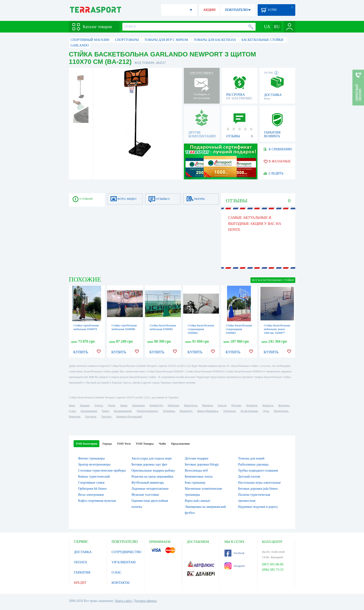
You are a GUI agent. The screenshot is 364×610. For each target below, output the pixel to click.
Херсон (222, 405)
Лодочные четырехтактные (150, 489)
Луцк (266, 411)
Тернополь (229, 411)
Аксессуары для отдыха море (152, 458)
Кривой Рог (156, 405)
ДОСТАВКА (83, 552)
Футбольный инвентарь (148, 483)
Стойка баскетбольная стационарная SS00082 (201, 329)
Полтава (236, 405)
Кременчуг (186, 411)
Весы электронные (91, 495)
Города (107, 444)
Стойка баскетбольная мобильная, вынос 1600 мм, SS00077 (277, 329)
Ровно (105, 411)
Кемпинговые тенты (199, 477)
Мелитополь (281, 411)
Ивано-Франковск (208, 411)
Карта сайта (124, 601)
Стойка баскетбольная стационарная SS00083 (239, 329)
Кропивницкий (123, 411)
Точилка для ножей (251, 458)
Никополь (75, 417)
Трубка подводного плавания (258, 471)
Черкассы (268, 405)
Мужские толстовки (145, 495)
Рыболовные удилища (253, 464)
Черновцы (169, 411)
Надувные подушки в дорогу (258, 507)
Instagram (235, 566)
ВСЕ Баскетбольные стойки (273, 280)
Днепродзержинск (147, 411)
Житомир (284, 405)
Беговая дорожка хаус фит (149, 464)
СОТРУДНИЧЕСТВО (127, 552)
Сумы (72, 411)
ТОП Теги (124, 444)
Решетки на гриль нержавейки (152, 477)
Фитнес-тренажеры (92, 458)
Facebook (235, 553)
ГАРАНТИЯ (82, 572)
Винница (207, 405)
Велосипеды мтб (196, 471)
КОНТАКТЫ (121, 583)
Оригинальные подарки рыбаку (153, 471)
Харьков (84, 405)
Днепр (111, 405)
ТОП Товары (145, 444)
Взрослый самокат (198, 501)
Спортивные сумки (91, 483)
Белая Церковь (249, 411)
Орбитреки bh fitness (93, 489)
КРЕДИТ (80, 583)
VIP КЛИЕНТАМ (124, 562)
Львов (124, 405)
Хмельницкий (89, 411)
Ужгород (106, 417)
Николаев (173, 405)
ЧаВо (162, 444)
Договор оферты (145, 601)
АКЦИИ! (209, 10)
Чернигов (252, 405)
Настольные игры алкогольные (260, 483)
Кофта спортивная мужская (97, 501)
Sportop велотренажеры (94, 464)
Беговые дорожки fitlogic (202, 464)
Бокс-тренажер (195, 483)
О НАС (117, 572)
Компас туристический (94, 477)
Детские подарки (197, 458)
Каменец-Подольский (129, 417)
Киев (72, 405)
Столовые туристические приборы (102, 471)
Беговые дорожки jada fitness (258, 489)
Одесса (98, 405)
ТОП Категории (87, 444)
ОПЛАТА (81, 562)
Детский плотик (249, 477)
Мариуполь (191, 405)
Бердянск (91, 417)
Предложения (180, 444)
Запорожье (138, 405)
